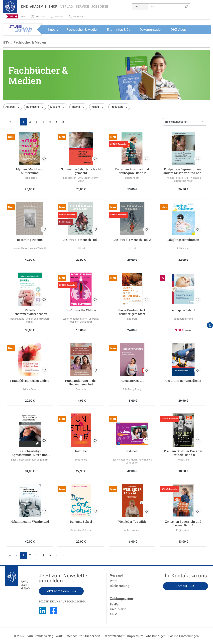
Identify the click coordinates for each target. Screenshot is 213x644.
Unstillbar (81, 451)
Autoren (13, 107)
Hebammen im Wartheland (30, 522)
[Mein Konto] (38, 16)
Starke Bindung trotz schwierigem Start (132, 312)
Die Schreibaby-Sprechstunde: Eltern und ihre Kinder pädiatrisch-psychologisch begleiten (30, 453)
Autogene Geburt (183, 310)
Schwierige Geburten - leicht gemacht (81, 171)
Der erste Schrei (81, 522)
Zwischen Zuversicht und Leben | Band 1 (183, 523)
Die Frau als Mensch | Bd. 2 (132, 240)
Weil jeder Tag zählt (132, 522)
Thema (78, 107)
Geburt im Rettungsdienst (183, 381)
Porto (114, 581)
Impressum (135, 636)
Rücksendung (120, 586)
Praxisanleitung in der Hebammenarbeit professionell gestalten (81, 382)
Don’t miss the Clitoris (81, 310)
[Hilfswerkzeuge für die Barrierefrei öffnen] (210, 325)
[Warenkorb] (77, 16)
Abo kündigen (156, 636)
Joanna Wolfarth (38, 248)
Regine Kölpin (132, 178)
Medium (58, 107)
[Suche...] (165, 7)
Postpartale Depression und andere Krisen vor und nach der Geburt (183, 171)
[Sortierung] (185, 122)
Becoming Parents (30, 240)
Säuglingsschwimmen (183, 240)
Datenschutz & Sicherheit (82, 636)
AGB (59, 636)
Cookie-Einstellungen (184, 636)
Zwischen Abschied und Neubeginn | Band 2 (132, 171)
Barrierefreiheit (113, 636)
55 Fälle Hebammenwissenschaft (30, 312)
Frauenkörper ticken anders (30, 381)
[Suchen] (186, 7)
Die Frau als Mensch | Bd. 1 (81, 240)
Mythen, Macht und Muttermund (30, 171)
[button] (24, 7)
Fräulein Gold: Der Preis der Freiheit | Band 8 (183, 453)
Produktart (119, 107)
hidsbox (132, 451)
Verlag (98, 107)
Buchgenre (35, 107)
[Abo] (23, 16)
